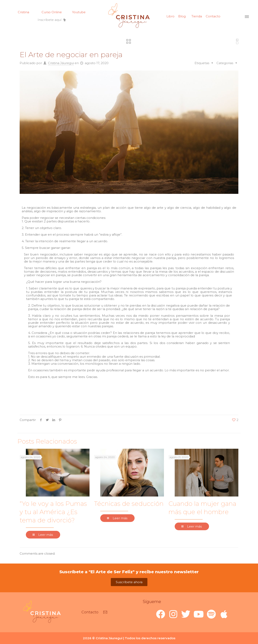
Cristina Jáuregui (61, 63)
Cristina (23, 12)
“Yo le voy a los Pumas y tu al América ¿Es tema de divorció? (53, 512)
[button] (52, 20)
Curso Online (52, 12)
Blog (182, 16)
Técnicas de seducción (129, 504)
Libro (170, 16)
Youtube (79, 12)
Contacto (213, 16)
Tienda (197, 16)
